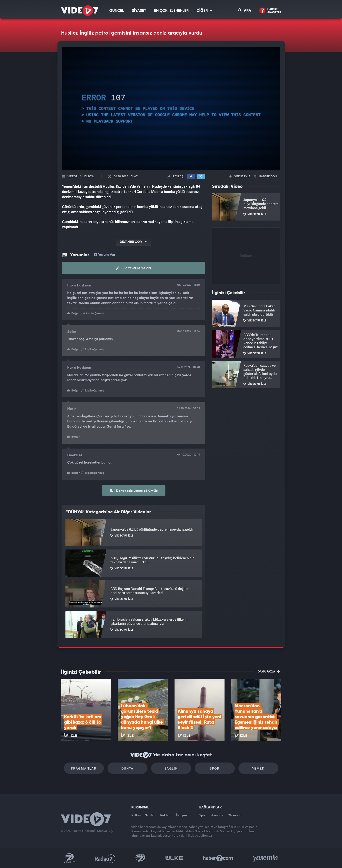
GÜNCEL (117, 11)
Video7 (72, 177)
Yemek (258, 768)
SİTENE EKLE (240, 177)
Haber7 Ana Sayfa (270, 11)
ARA (245, 11)
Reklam (166, 815)
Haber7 (218, 858)
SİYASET (139, 11)
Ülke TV (174, 858)
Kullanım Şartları (144, 815)
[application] (171, 108)
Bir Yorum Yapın (134, 268)
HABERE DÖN (265, 177)
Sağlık (171, 768)
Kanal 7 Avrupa (140, 858)
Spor (215, 768)
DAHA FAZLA (269, 671)
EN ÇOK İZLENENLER (171, 11)
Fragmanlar (84, 768)
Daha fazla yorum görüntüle (134, 491)
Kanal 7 (69, 858)
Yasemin (266, 858)
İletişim (181, 815)
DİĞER (204, 11)
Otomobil (235, 815)
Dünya (127, 768)
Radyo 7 (105, 858)
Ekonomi (217, 815)
